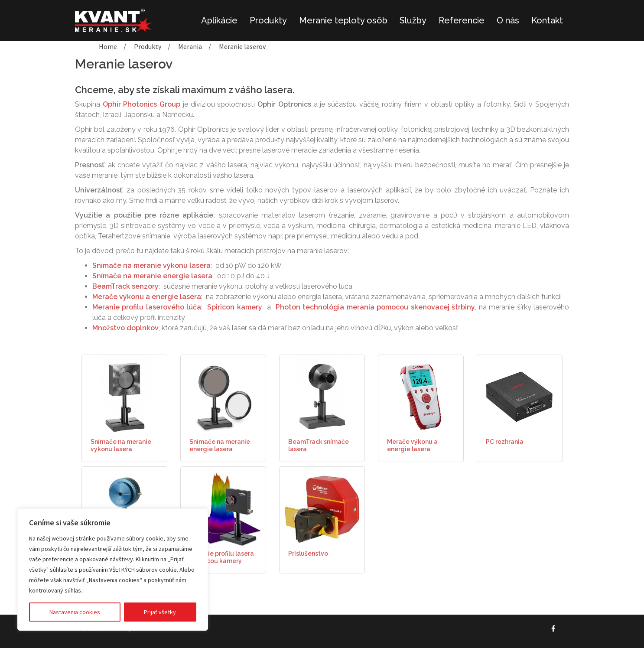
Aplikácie (219, 20)
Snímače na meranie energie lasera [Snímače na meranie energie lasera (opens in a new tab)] (220, 445)
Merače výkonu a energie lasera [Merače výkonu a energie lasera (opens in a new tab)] (412, 445)
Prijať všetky (160, 612)
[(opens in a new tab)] (125, 397)
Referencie (462, 20)
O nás (508, 20)
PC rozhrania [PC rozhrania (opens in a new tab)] (505, 442)
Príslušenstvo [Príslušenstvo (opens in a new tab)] (308, 554)
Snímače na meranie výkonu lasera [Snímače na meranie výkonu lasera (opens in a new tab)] (121, 445)
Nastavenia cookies (75, 612)
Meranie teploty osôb (343, 20)
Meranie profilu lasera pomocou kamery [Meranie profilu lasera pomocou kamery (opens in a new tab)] (222, 557)
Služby (413, 20)
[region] (113, 570)
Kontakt (547, 20)
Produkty (268, 20)
